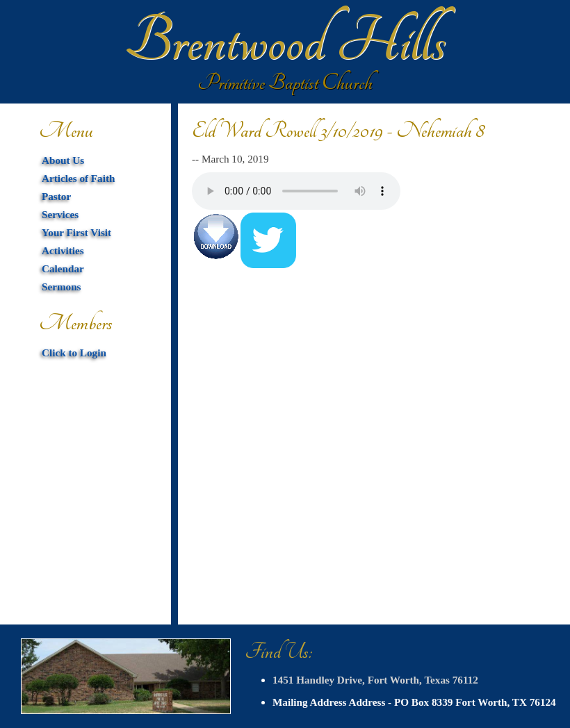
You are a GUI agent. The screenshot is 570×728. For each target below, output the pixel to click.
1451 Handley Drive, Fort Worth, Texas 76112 (375, 680)
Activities (63, 250)
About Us (63, 160)
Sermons (62, 287)
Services (60, 214)
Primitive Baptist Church (285, 83)
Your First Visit (76, 232)
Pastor (56, 196)
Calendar (63, 268)
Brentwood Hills (285, 42)
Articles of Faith (78, 178)
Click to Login (74, 353)
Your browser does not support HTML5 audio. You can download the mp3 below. (296, 191)
